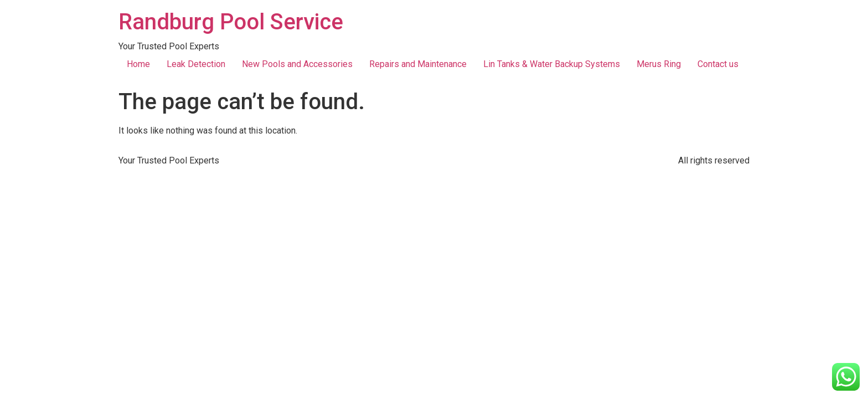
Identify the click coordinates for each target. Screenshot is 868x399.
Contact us (718, 64)
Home (138, 64)
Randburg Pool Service (231, 22)
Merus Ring (659, 64)
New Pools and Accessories (297, 64)
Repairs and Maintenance (418, 64)
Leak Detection (196, 64)
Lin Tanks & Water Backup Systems (552, 64)
